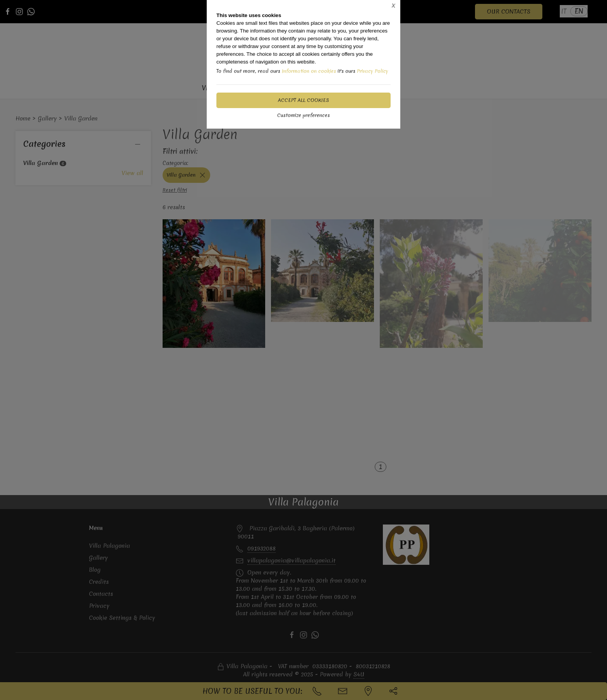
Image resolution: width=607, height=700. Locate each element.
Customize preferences (303, 115)
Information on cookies (309, 71)
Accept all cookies (303, 100)
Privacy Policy (373, 71)
